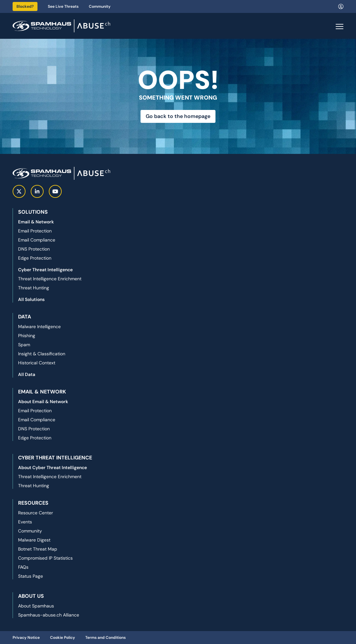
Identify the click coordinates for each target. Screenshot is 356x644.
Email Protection (35, 231)
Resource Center (36, 513)
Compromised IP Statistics (45, 558)
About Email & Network (43, 402)
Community (100, 6)
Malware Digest (34, 540)
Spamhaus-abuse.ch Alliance (49, 615)
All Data (27, 374)
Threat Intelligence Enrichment (50, 279)
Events (25, 522)
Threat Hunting (34, 288)
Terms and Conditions (105, 638)
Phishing (27, 336)
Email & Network (36, 222)
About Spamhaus (36, 606)
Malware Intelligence (39, 327)
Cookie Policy (63, 638)
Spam (24, 345)
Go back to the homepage (178, 116)
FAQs (23, 567)
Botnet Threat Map (38, 549)
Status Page (31, 576)
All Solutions (31, 299)
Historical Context (37, 363)
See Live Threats (63, 6)
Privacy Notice (26, 638)
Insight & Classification (42, 354)
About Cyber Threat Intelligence (52, 467)
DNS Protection (34, 249)
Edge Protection (35, 258)
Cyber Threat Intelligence (45, 270)
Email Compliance (37, 240)
